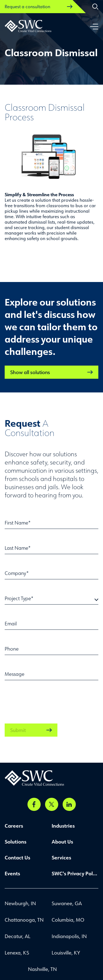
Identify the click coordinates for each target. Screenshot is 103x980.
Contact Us (17, 857)
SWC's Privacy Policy (75, 873)
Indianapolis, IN (69, 936)
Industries (63, 826)
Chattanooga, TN (24, 920)
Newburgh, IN (20, 903)
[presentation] (46, 699)
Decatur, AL (18, 936)
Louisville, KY (66, 953)
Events (12, 873)
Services (61, 857)
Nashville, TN (42, 969)
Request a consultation (39, 7)
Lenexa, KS (17, 953)
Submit (31, 730)
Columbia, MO (68, 920)
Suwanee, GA (67, 903)
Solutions (16, 842)
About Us (62, 842)
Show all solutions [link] (51, 372)
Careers (14, 826)
